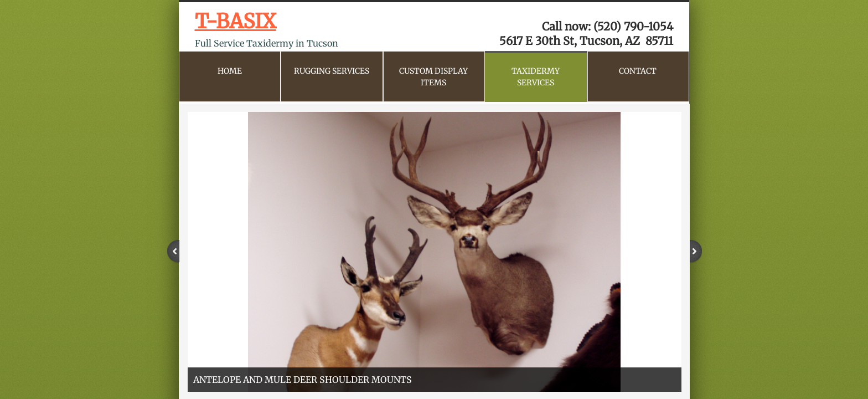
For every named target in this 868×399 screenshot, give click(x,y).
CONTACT (638, 71)
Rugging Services (332, 71)
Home (230, 71)
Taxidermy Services (536, 77)
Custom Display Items (433, 77)
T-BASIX (236, 21)
